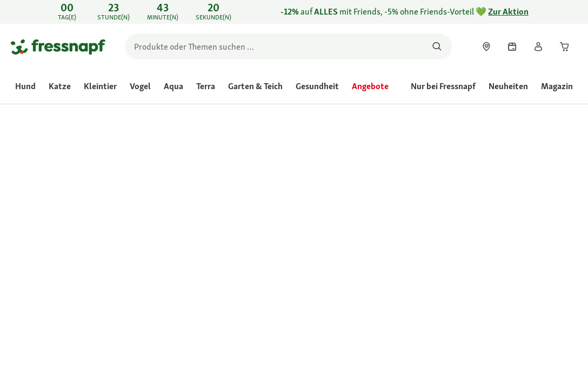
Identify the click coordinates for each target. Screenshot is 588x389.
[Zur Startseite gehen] (58, 46)
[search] (288, 46)
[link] (294, 12)
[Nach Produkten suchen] (437, 46)
